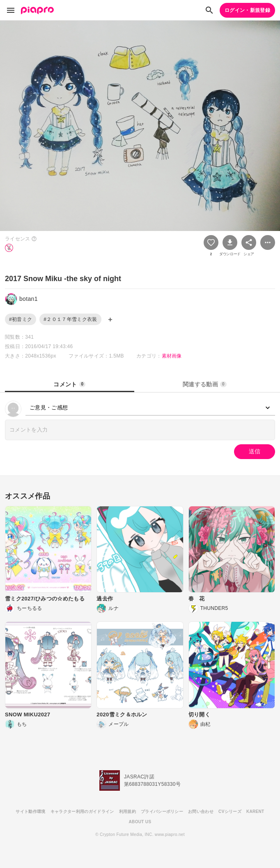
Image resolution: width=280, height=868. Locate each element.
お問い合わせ (201, 811)
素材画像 (172, 356)
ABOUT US (140, 822)
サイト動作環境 (30, 811)
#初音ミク (21, 319)
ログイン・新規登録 (247, 10)
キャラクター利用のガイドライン (82, 811)
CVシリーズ (230, 811)
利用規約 (127, 811)
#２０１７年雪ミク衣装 (70, 319)
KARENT (255, 811)
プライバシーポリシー (162, 811)
